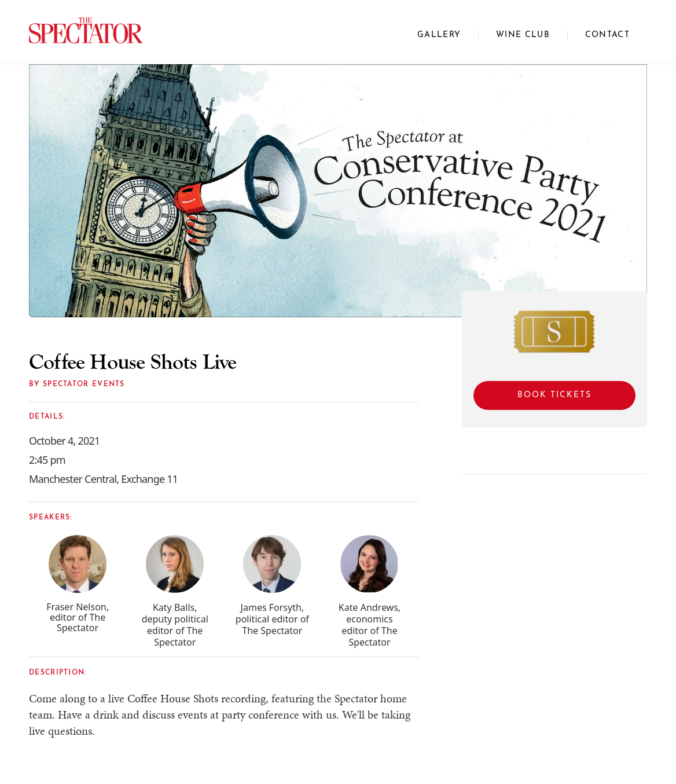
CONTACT (607, 35)
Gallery (439, 35)
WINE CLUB (523, 35)
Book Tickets (554, 395)
